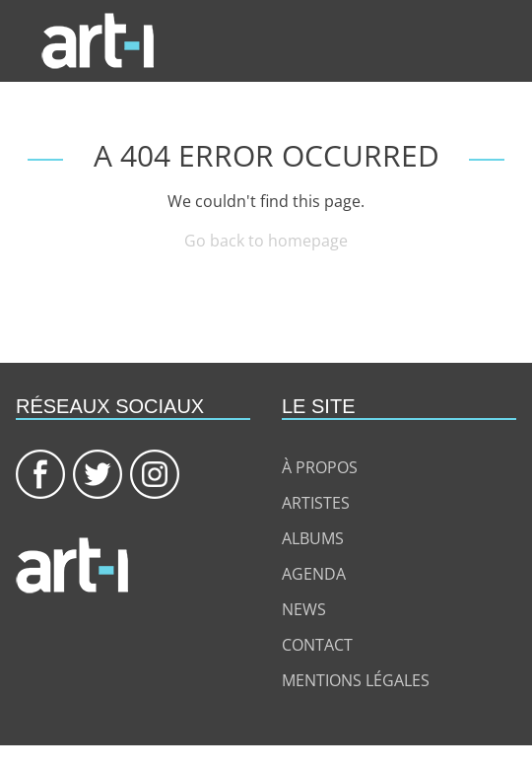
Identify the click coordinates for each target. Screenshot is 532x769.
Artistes (316, 503)
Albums (313, 538)
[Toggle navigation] (508, 41)
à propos (320, 467)
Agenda (314, 574)
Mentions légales (356, 680)
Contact (317, 645)
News (304, 609)
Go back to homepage (266, 241)
